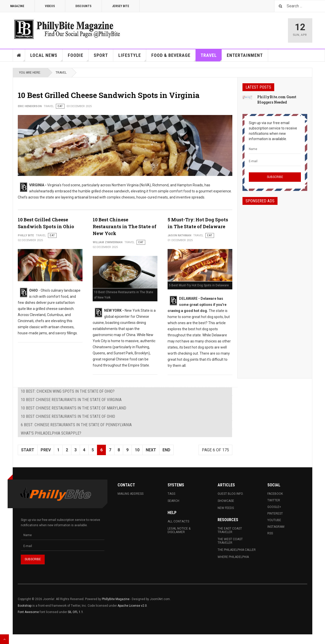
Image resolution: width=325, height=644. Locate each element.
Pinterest (275, 514)
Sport (101, 55)
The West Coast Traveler (230, 541)
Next (151, 450)
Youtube (274, 520)
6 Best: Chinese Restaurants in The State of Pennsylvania (76, 425)
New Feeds (226, 508)
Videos (50, 6)
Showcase (226, 501)
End (166, 450)
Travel (211, 57)
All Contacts (178, 521)
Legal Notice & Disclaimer (179, 530)
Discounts (83, 6)
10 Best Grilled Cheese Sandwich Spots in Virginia (109, 95)
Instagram (276, 527)
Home (19, 55)
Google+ (274, 507)
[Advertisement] (275, 287)
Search (173, 501)
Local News (46, 57)
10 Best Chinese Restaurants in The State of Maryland (74, 408)
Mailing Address (131, 494)
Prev (46, 450)
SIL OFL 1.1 (75, 612)
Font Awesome (28, 612)
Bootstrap (25, 606)
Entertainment (245, 55)
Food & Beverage (174, 57)
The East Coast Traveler (230, 530)
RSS (270, 533)
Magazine (17, 6)
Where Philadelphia (233, 557)
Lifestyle (132, 57)
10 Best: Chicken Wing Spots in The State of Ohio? (68, 391)
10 (137, 450)
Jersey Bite (121, 6)
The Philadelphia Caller (237, 550)
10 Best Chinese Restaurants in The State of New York (125, 226)
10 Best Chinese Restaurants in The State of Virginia (71, 400)
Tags (171, 494)
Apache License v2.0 (132, 606)
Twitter (274, 500)
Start (28, 450)
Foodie (78, 57)
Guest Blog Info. (231, 494)
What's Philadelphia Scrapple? (51, 433)
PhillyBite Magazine (116, 599)
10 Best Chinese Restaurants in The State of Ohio (68, 416)
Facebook (275, 494)
